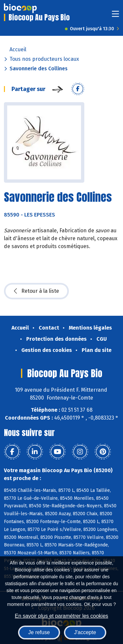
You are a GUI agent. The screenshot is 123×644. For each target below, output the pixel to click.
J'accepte (85, 632)
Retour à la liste (36, 291)
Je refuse (39, 632)
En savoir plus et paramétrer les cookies (61, 616)
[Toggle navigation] (115, 16)
